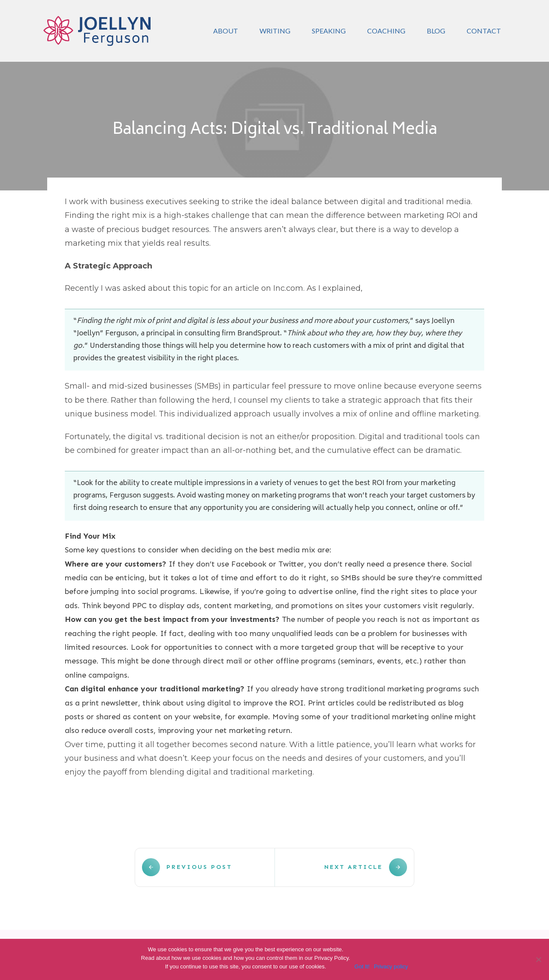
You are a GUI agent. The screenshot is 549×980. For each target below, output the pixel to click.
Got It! (362, 966)
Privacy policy (391, 966)
